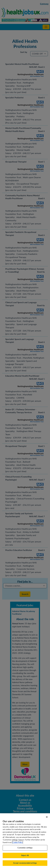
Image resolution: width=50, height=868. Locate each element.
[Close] (47, 820)
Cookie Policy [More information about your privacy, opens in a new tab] (18, 845)
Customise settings (25, 851)
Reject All (25, 858)
